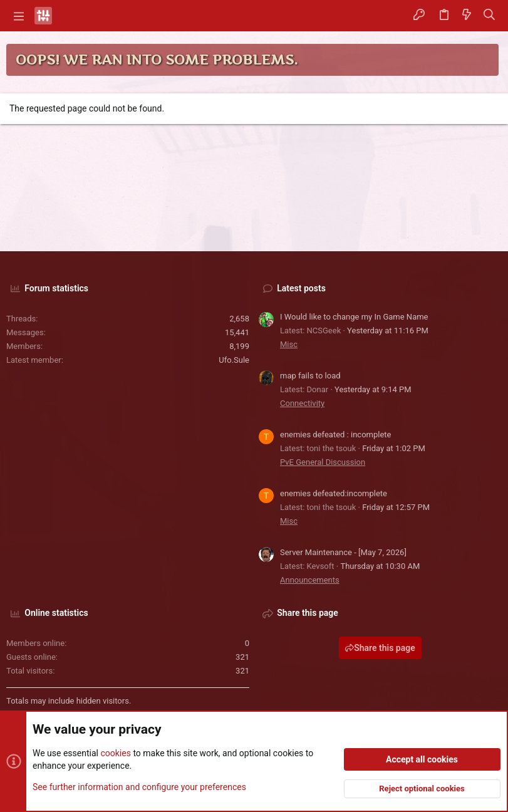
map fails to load (310, 376)
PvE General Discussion (323, 462)
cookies (115, 753)
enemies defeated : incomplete (335, 435)
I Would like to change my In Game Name (354, 317)
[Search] (490, 16)
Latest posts (301, 288)
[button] (19, 16)
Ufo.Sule (234, 360)
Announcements (310, 580)
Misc (289, 344)
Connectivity (302, 403)
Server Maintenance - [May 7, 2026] (343, 552)
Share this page (380, 648)
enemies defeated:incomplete (334, 493)
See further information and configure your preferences (139, 786)
